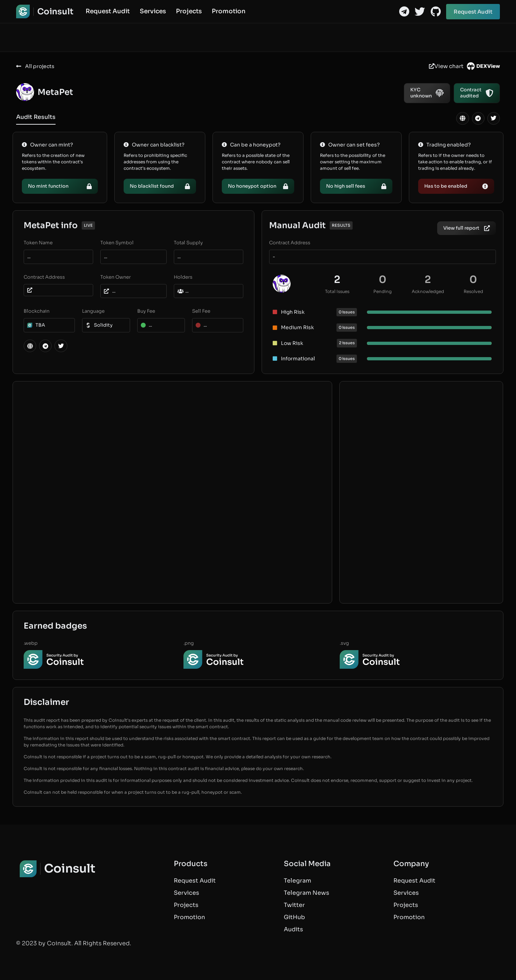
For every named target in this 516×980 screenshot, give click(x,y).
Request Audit (108, 11)
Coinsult (55, 12)
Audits (293, 929)
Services (153, 11)
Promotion (229, 11)
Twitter (294, 905)
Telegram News (307, 893)
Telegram (297, 881)
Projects (189, 11)
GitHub (294, 917)
